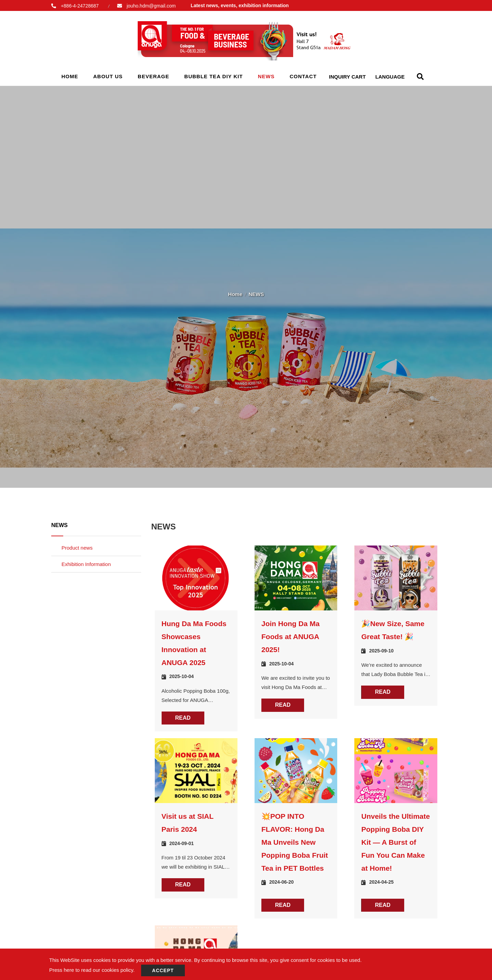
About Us (108, 76)
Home (70, 76)
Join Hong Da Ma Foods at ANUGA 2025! (290, 637)
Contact (303, 76)
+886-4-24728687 (80, 6)
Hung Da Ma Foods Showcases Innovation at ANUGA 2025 (194, 643)
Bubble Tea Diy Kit (213, 76)
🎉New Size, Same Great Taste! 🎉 (393, 630)
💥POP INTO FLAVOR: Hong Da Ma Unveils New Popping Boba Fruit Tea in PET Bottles (295, 842)
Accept (163, 970)
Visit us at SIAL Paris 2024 (188, 823)
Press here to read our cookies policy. (92, 970)
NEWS (266, 76)
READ (183, 718)
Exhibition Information (86, 564)
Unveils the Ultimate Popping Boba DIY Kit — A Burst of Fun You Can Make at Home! (395, 842)
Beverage (153, 76)
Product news (77, 548)
